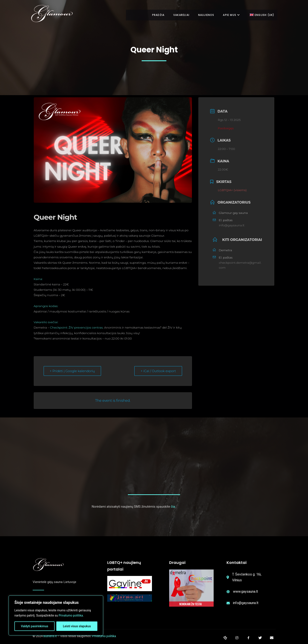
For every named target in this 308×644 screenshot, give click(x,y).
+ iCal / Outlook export (158, 371)
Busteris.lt (50, 636)
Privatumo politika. (71, 615)
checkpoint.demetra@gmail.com (240, 265)
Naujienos (204, 15)
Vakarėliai (179, 15)
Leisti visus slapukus (77, 626)
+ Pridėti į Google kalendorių (72, 371)
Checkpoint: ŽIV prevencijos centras (77, 327)
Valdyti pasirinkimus (34, 626)
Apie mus (231, 15)
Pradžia (155, 15)
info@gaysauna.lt (232, 225)
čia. (173, 507)
